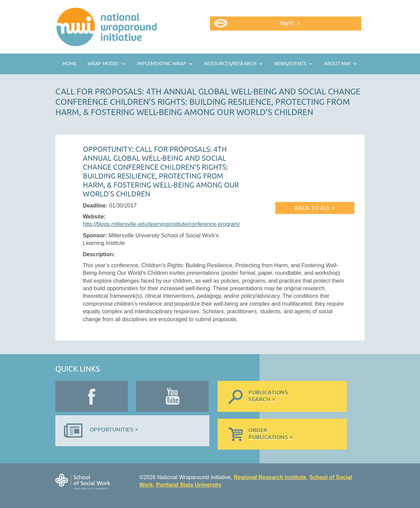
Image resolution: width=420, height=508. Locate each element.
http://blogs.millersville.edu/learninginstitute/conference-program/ (161, 224)
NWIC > (290, 24)
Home (70, 64)
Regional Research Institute (270, 477)
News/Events (290, 64)
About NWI (337, 64)
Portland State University (189, 485)
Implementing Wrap (162, 64)
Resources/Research (230, 64)
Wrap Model (103, 64)
